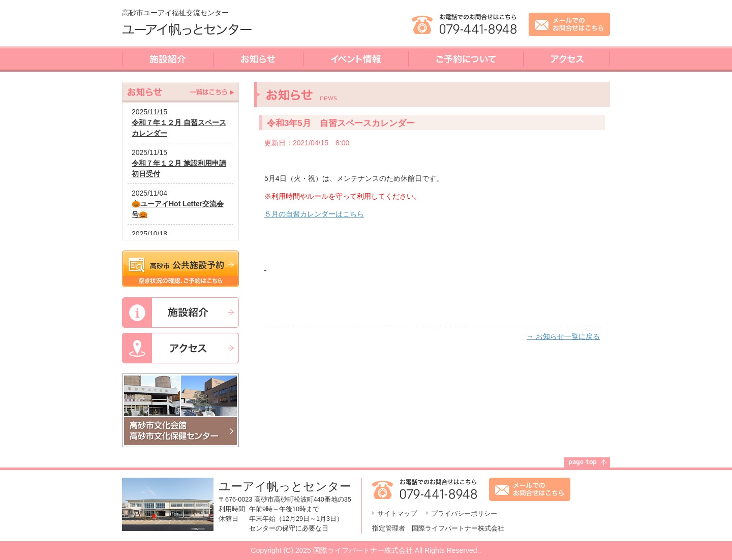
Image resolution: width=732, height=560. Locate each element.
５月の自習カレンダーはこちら (314, 214)
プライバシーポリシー (464, 514)
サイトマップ (397, 514)
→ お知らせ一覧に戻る (563, 336)
